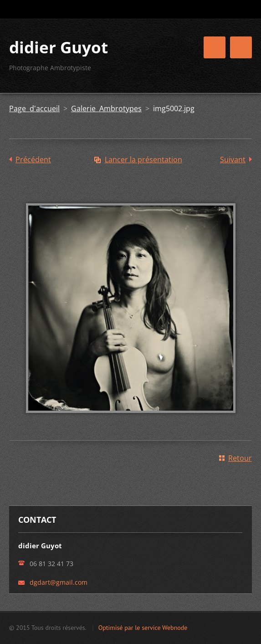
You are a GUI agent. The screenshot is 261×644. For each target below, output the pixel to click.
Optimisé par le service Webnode (143, 628)
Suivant (233, 160)
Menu (241, 47)
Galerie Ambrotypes (106, 108)
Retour (240, 458)
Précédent (33, 160)
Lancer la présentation (143, 160)
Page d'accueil (34, 108)
